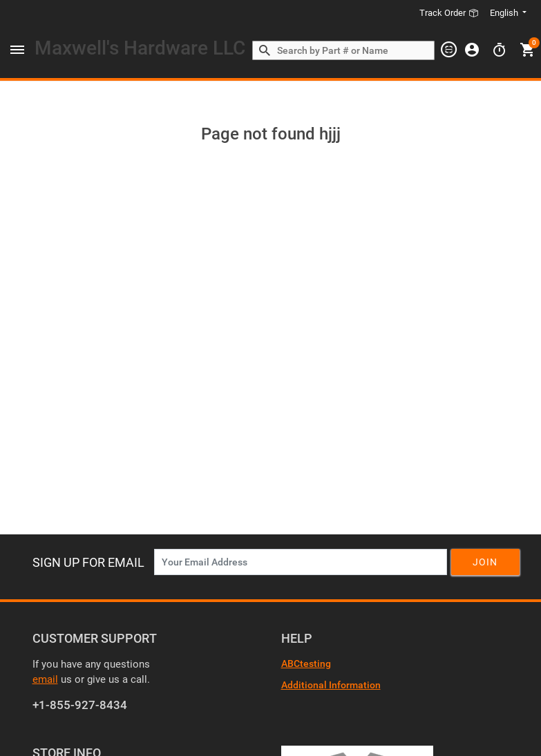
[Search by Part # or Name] (265, 51)
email (45, 679)
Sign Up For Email (88, 562)
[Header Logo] (140, 51)
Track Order (449, 13)
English (505, 13)
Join (485, 562)
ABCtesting (306, 663)
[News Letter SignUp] (301, 562)
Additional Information (331, 685)
